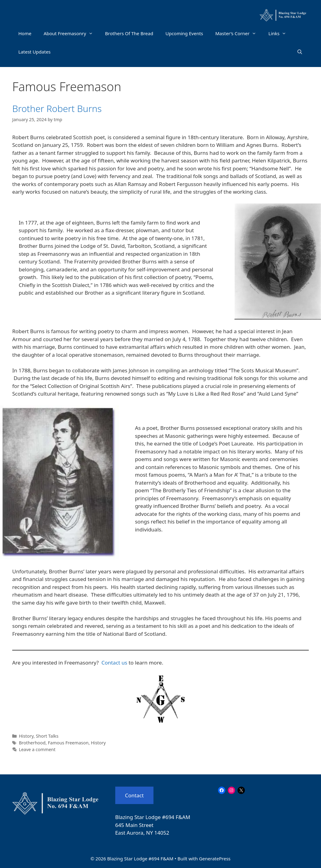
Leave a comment (37, 749)
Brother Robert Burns (57, 108)
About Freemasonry (71, 33)
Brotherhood (32, 743)
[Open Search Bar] (300, 52)
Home (25, 33)
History (26, 736)
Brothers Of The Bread (129, 33)
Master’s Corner (239, 33)
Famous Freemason (68, 743)
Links (280, 33)
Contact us (114, 663)
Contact (135, 795)
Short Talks (47, 736)
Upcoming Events (184, 33)
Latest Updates (35, 52)
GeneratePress (215, 859)
